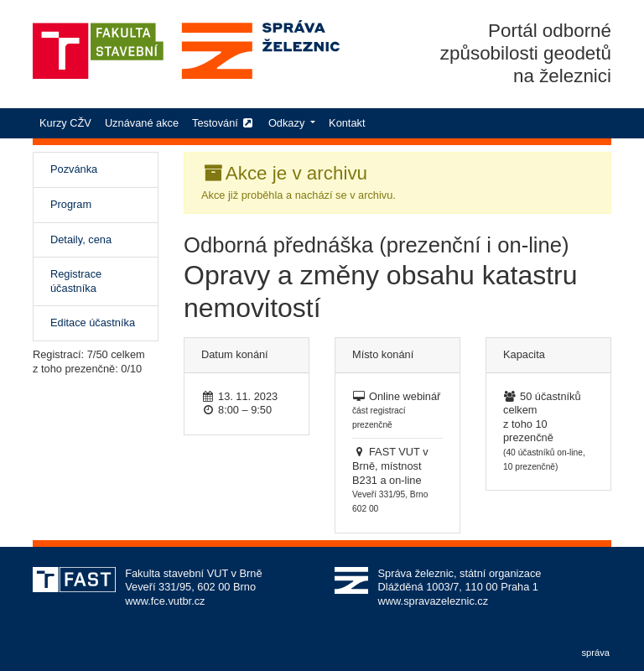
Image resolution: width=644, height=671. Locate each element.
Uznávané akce (142, 123)
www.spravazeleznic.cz (434, 601)
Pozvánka (93, 169)
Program (71, 204)
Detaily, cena (81, 239)
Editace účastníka (93, 322)
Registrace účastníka (76, 281)
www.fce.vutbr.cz (165, 601)
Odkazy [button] (288, 123)
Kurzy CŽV (69, 122)
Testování (223, 123)
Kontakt (347, 123)
